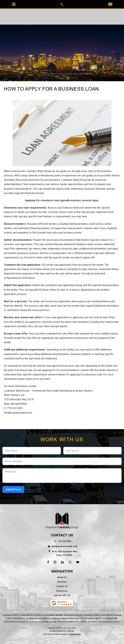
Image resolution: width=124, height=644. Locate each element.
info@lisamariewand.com (18, 413)
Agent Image (75, 634)
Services (62, 582)
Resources (62, 591)
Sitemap (70, 631)
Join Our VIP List (62, 595)
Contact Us (62, 586)
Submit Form (13, 489)
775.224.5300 (15, 408)
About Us (62, 577)
